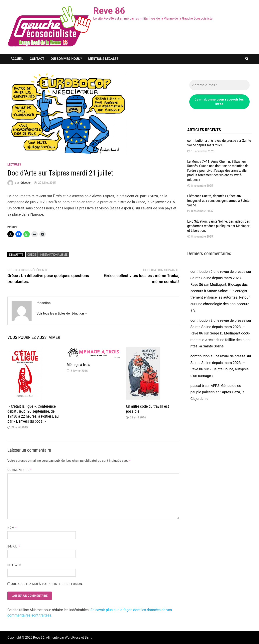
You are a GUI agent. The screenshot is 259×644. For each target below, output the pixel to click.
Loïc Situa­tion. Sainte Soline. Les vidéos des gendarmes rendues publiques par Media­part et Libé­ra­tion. (219, 226)
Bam (88, 638)
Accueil (17, 59)
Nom (12, 528)
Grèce (32, 255)
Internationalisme (54, 255)
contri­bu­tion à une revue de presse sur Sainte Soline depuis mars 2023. (219, 143)
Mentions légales (103, 59)
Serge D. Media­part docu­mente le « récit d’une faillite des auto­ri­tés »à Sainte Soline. (221, 340)
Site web (14, 565)
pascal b (197, 386)
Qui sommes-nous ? (66, 59)
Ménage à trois (78, 365)
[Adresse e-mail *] (219, 85)
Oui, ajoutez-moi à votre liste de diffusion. (45, 584)
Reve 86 (109, 11)
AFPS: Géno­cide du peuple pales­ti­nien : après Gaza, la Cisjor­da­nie (218, 392)
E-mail (14, 546)
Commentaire (20, 470)
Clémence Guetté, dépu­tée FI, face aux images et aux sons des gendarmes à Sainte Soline (218, 201)
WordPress (73, 638)
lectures (14, 165)
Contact (37, 59)
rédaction (26, 183)
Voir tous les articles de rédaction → (62, 313)
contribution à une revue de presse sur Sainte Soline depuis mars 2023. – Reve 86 (221, 278)
